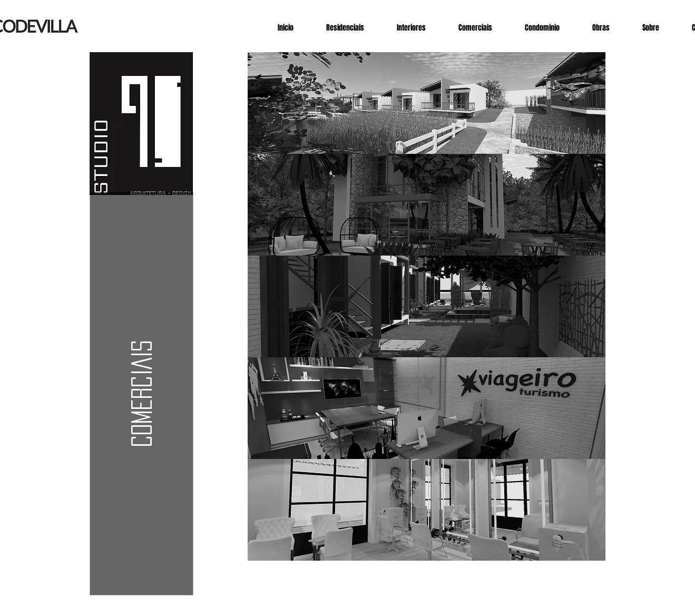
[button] (141, 394)
